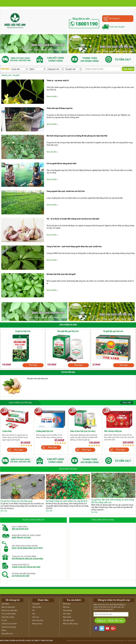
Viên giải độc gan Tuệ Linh (68, 331)
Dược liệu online (8, 617)
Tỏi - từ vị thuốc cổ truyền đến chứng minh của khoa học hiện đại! (73, 219)
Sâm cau (36, 617)
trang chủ (6, 76)
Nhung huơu (37, 624)
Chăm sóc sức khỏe (9, 624)
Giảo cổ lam (37, 607)
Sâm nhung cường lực (113, 431)
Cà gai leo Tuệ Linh (23, 331)
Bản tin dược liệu (8, 607)
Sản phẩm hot (7, 634)
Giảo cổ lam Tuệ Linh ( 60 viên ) (83, 431)
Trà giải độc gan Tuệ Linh (113, 331)
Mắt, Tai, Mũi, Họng (70, 624)
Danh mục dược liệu (9, 611)
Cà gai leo (36, 604)
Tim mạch (67, 614)
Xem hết (127, 403)
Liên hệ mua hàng (9, 627)
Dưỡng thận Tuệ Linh (45, 431)
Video (4, 630)
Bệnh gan (67, 604)
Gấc (34, 614)
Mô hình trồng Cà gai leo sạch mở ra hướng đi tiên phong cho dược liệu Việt (77, 136)
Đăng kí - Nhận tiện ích (110, 621)
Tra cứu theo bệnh (9, 614)
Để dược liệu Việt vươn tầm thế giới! (61, 274)
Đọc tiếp (4, 511)
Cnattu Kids (7, 431)
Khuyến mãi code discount (37, 379)
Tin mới (16, 76)
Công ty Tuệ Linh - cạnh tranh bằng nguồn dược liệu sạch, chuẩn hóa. (74, 247)
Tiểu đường (67, 611)
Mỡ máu (66, 607)
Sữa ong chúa (38, 620)
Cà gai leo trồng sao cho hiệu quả (16, 501)
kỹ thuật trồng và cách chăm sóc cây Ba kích (67, 501)
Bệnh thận (67, 617)
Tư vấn (4, 620)
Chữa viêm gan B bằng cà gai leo (60, 108)
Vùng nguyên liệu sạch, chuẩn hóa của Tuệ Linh (66, 191)
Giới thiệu (5, 604)
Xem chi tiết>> (52, 97)
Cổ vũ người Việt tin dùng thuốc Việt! (61, 164)
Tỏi (33, 611)
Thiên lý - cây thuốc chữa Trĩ (58, 81)
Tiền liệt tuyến (69, 620)
